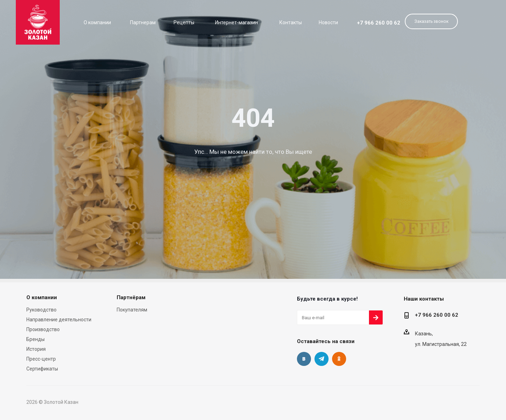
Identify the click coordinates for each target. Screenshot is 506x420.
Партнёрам (131, 297)
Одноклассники (339, 359)
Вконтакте (304, 359)
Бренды (35, 339)
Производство (43, 329)
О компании (42, 297)
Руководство (41, 310)
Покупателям (132, 310)
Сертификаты (42, 369)
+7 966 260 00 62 (379, 23)
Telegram (322, 359)
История (36, 349)
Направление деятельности (59, 320)
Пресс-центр (41, 359)
